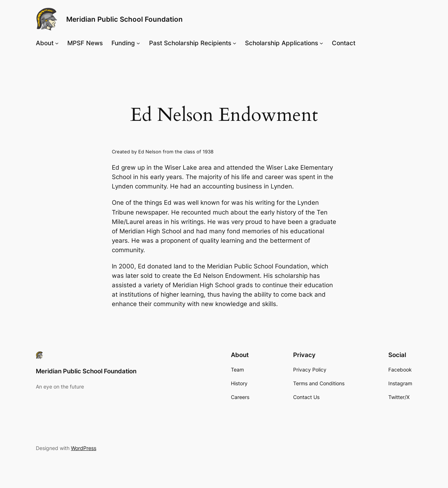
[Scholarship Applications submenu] (321, 43)
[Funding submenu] (138, 43)
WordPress (84, 448)
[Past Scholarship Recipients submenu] (234, 43)
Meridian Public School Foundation (124, 19)
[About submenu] (57, 43)
